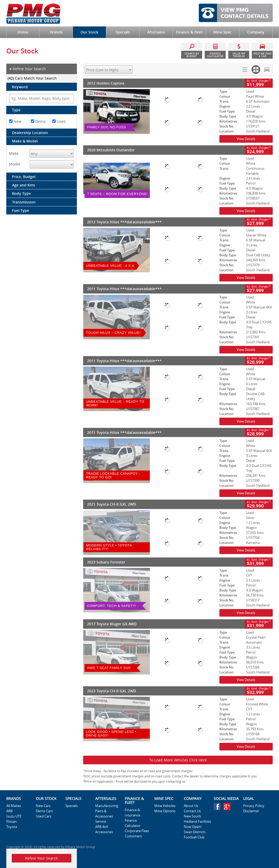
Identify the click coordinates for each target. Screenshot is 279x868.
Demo (38, 121)
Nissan (12, 821)
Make (14, 153)
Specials (72, 806)
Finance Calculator (133, 823)
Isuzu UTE (14, 816)
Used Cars (44, 816)
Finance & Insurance (132, 812)
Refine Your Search (27, 69)
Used (59, 121)
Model (15, 164)
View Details (246, 139)
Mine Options (165, 811)
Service (101, 821)
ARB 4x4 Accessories (104, 829)
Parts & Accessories (104, 814)
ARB (9, 811)
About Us (191, 806)
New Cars (43, 806)
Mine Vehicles (165, 806)
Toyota (12, 827)
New (15, 121)
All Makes (14, 806)
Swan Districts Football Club (195, 834)
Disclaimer (251, 811)
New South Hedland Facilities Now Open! (197, 821)
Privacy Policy (254, 806)
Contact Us (192, 811)
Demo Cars (44, 811)
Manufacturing (107, 806)
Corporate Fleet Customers (137, 833)
